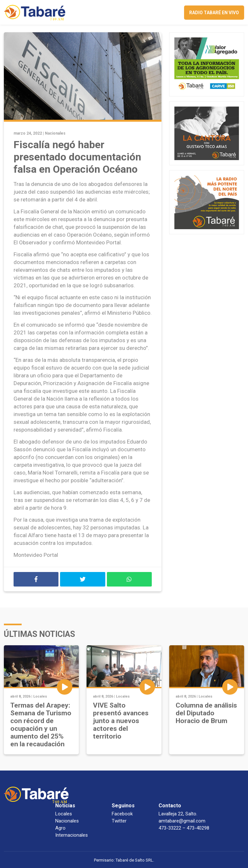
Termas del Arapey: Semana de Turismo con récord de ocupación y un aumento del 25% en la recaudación (41, 725)
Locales (40, 696)
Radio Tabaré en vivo (214, 13)
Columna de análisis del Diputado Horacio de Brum (206, 713)
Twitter (119, 821)
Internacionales (72, 835)
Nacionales (55, 133)
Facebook (122, 814)
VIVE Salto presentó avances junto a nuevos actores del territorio (121, 721)
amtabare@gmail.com (182, 821)
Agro (60, 828)
